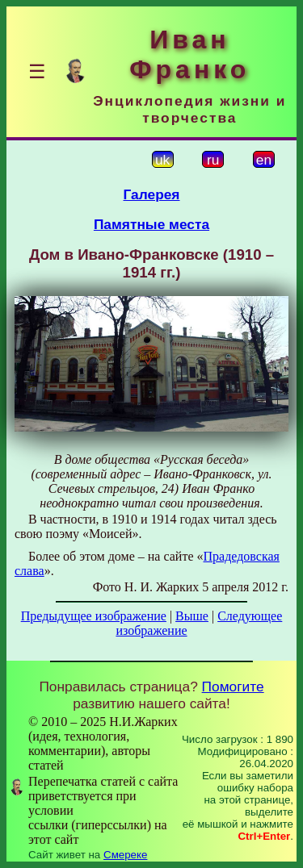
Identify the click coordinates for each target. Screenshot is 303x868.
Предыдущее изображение (94, 616)
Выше (192, 616)
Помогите (233, 686)
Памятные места (151, 224)
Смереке (125, 855)
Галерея (152, 194)
